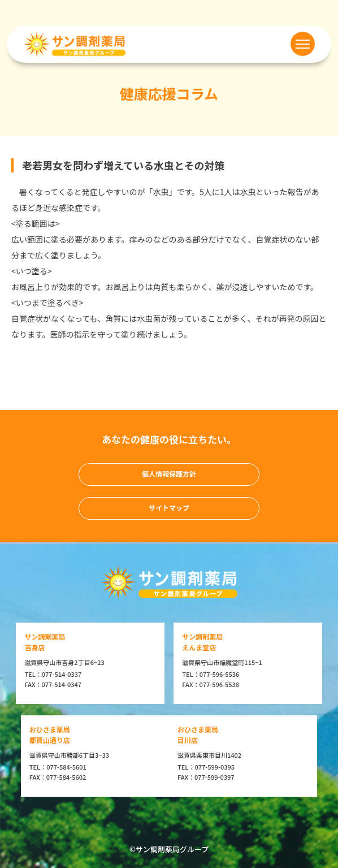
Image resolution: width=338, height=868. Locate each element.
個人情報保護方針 (169, 474)
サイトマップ (169, 508)
